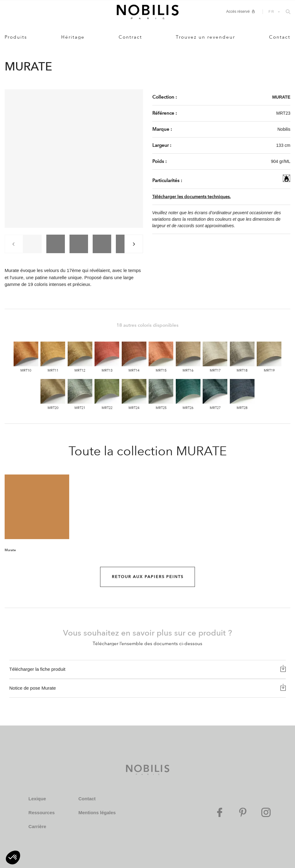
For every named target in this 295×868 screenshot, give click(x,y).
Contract (130, 37)
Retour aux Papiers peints (148, 577)
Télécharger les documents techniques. (192, 197)
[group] (32, 244)
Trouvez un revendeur (205, 37)
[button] (13, 857)
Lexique (37, 799)
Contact (280, 37)
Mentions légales (97, 813)
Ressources (42, 813)
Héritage (73, 37)
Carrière (37, 826)
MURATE (281, 97)
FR (272, 11)
